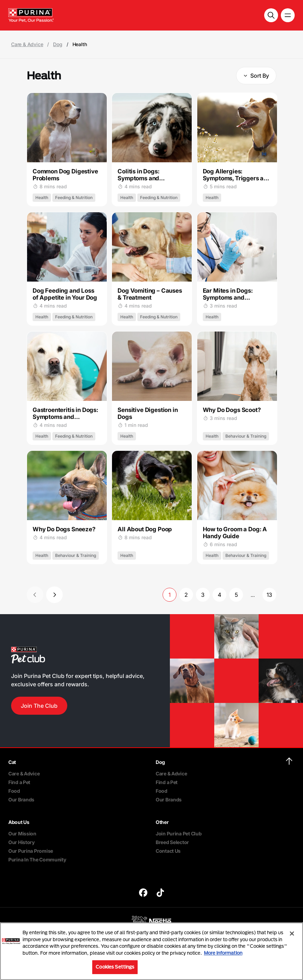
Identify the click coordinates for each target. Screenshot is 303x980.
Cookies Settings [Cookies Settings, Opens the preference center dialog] (115, 967)
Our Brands (21, 800)
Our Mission (22, 833)
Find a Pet (19, 782)
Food (14, 791)
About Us (19, 822)
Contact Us (168, 851)
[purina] (143, 893)
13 (269, 595)
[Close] (292, 934)
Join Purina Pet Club (179, 833)
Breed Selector (172, 842)
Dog (58, 44)
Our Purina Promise (31, 851)
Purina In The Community (37, 859)
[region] (151, 951)
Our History (21, 842)
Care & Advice (27, 44)
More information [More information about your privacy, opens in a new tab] (223, 953)
